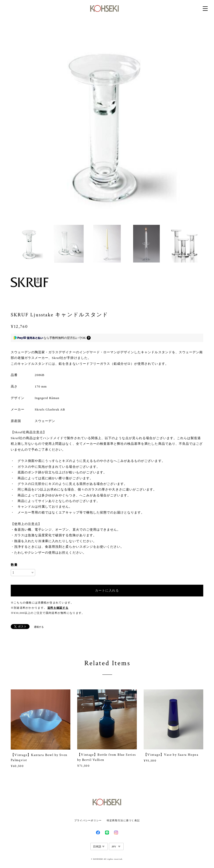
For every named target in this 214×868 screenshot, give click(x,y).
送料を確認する (58, 608)
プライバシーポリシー (88, 820)
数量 (14, 565)
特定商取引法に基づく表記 (123, 820)
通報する (39, 627)
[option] (107, 125)
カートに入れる (107, 590)
